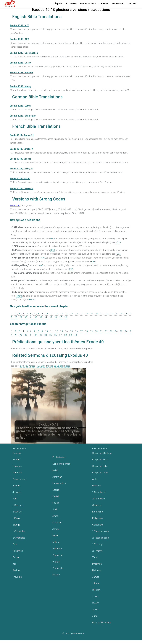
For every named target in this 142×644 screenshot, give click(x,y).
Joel (55, 509)
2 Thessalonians (101, 538)
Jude (95, 616)
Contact (132, 3)
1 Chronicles (19, 531)
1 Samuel (17, 505)
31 (31, 317)
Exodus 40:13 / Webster (22, 73)
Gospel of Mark (100, 460)
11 (52, 314)
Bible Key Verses (27, 366)
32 (36, 317)
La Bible (104, 3)
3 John (96, 609)
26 (126, 314)
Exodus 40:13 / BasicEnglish (24, 53)
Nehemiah (18, 551)
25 (121, 314)
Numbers (17, 473)
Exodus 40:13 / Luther (21, 106)
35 (51, 317)
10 (47, 314)
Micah (55, 536)
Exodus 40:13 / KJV (19, 25)
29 (21, 317)
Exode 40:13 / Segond (21, 159)
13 (61, 314)
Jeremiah (57, 477)
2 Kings (16, 525)
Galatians (97, 505)
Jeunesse (118, 3)
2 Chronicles (19, 538)
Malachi (56, 575)
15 (71, 314)
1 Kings (16, 518)
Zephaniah (58, 555)
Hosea (56, 503)
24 (116, 314)
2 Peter (96, 590)
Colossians (98, 525)
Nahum (56, 542)
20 (96, 314)
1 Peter (96, 583)
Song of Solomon (61, 464)
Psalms (16, 570)
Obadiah (57, 522)
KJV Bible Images (45, 366)
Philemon (97, 564)
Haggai (56, 562)
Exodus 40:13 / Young (20, 86)
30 (26, 317)
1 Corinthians (99, 492)
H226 (53, 239)
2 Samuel (17, 512)
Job (15, 564)
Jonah (56, 529)
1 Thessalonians (101, 531)
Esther (16, 557)
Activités (72, 3)
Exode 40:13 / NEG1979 (21, 149)
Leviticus (17, 466)
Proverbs (17, 577)
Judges (16, 492)
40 (76, 335)
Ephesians (98, 512)
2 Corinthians (99, 499)
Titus (95, 557)
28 (16, 317)
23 (111, 314)
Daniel (56, 496)
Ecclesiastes (59, 457)
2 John (96, 603)
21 (101, 314)
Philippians (98, 518)
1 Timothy (97, 544)
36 (56, 317)
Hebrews (97, 570)
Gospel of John (100, 473)
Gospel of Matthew (102, 453)
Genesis (17, 453)
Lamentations (59, 483)
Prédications (88, 3)
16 (76, 314)
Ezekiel (56, 490)
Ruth (15, 499)
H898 (40, 265)
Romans (96, 486)
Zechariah (57, 568)
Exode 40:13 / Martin (20, 179)
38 (66, 317)
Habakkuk (57, 549)
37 (61, 317)
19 (91, 314)
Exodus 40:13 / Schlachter (23, 116)
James (96, 577)
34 (46, 317)
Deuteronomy (19, 479)
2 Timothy (97, 551)
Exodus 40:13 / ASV (19, 39)
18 (86, 314)
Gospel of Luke (100, 466)
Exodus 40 (15, 206)
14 (66, 314)
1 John (96, 596)
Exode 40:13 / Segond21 (22, 135)
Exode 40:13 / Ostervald (22, 189)
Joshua (16, 486)
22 (106, 314)
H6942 (43, 258)
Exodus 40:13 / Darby (20, 63)
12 (56, 314)
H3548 (19, 296)
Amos (55, 516)
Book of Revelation (102, 622)
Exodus (16, 460)
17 (81, 314)
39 (71, 335)
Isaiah (55, 470)
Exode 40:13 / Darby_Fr (21, 169)
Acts (95, 479)
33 (41, 317)
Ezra (15, 544)
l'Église (58, 3)
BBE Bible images (62, 366)
